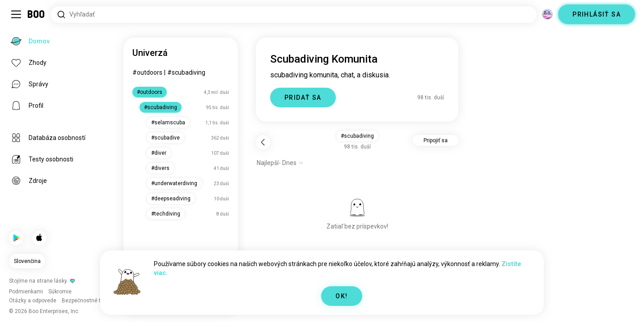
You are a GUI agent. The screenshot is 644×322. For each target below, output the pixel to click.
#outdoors (147, 72)
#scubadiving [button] (357, 136)
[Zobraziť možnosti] (280, 163)
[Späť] (263, 142)
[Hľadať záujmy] (294, 15)
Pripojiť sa (436, 140)
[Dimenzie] (547, 14)
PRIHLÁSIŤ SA (597, 14)
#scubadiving (186, 72)
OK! (341, 296)
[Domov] (36, 14)
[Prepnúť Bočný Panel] (16, 14)
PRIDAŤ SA (303, 97)
